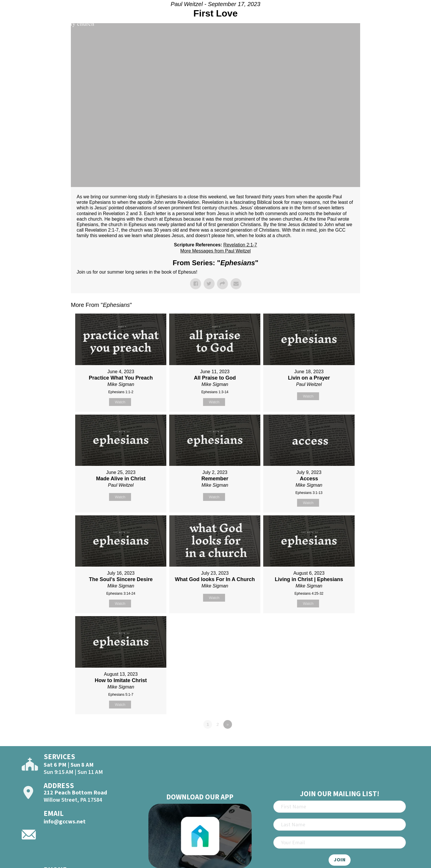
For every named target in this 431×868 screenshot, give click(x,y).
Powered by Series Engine (339, 740)
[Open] (415, 21)
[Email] (340, 843)
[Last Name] (340, 825)
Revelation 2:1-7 (240, 245)
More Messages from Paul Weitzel (215, 251)
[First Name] (340, 807)
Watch (120, 402)
